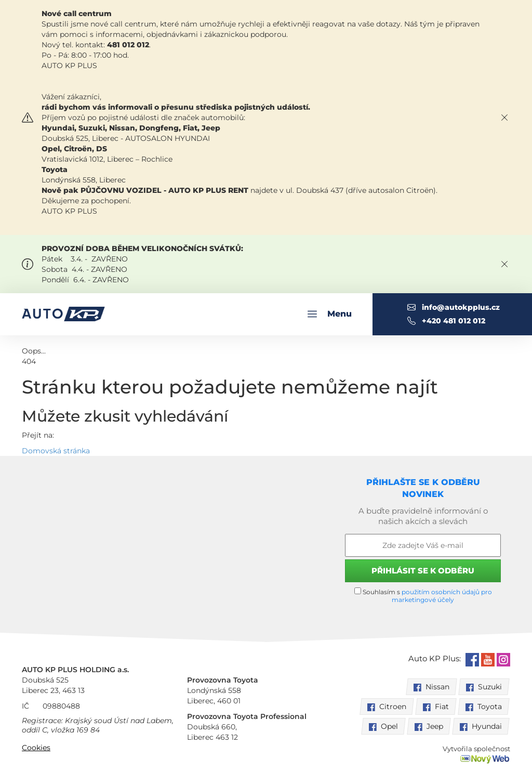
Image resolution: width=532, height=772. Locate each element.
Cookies (36, 748)
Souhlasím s (423, 596)
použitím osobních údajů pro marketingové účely (442, 596)
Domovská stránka (56, 451)
